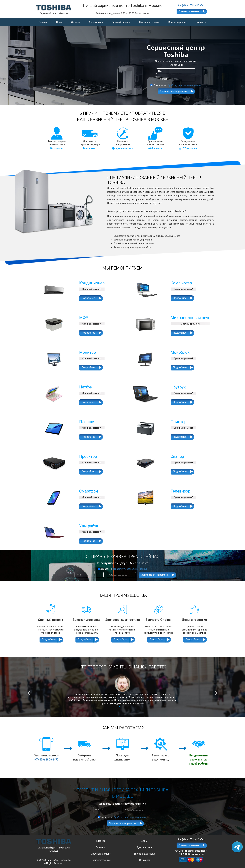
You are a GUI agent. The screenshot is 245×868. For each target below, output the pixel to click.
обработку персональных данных (184, 85)
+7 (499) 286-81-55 (46, 759)
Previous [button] (29, 691)
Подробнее (88, 298)
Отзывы (76, 22)
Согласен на (176, 85)
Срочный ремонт (121, 22)
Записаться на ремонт (174, 91)
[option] (122, 691)
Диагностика (96, 22)
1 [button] (120, 707)
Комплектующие (178, 22)
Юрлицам (144, 860)
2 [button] (125, 707)
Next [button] (216, 691)
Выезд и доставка (149, 22)
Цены (59, 22)
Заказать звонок (189, 11)
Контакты (201, 22)
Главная (43, 22)
